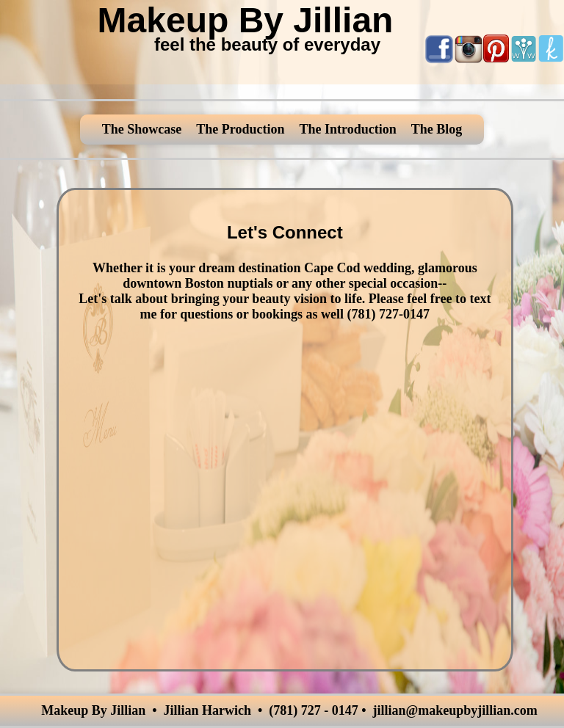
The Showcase (142, 129)
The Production (240, 129)
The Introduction (347, 129)
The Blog (437, 129)
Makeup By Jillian (246, 20)
